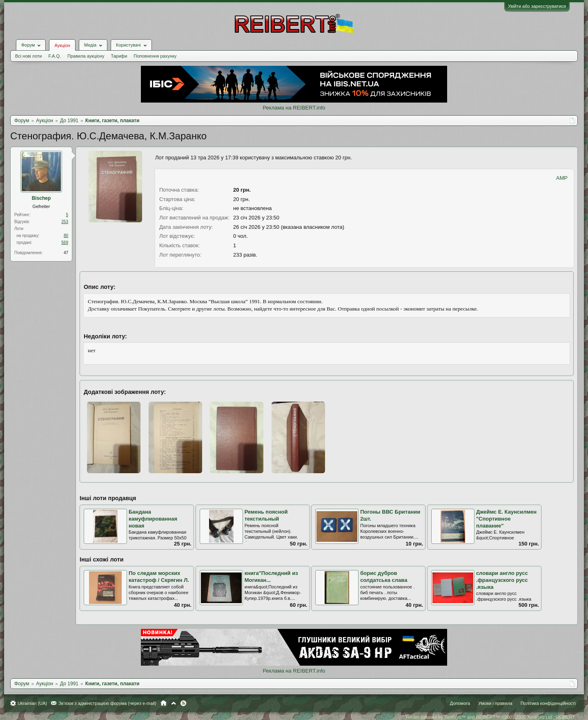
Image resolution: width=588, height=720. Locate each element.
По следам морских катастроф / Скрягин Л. (159, 577)
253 (65, 222)
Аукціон (62, 45)
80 (66, 236)
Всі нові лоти (28, 56)
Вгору (174, 703)
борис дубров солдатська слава (384, 577)
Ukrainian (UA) (32, 703)
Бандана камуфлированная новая (153, 519)
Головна (164, 703)
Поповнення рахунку (155, 56)
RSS (183, 703)
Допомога (460, 703)
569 (65, 243)
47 (66, 253)
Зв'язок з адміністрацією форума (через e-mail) (107, 703)
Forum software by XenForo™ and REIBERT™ (491, 717)
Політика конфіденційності (548, 703)
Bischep (41, 198)
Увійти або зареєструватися (537, 6)
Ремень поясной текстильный (266, 515)
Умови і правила (495, 703)
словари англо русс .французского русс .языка (502, 580)
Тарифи (119, 56)
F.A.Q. (55, 56)
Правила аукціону (86, 56)
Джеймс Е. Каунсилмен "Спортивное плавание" (506, 519)
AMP (562, 178)
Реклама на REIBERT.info (294, 108)
